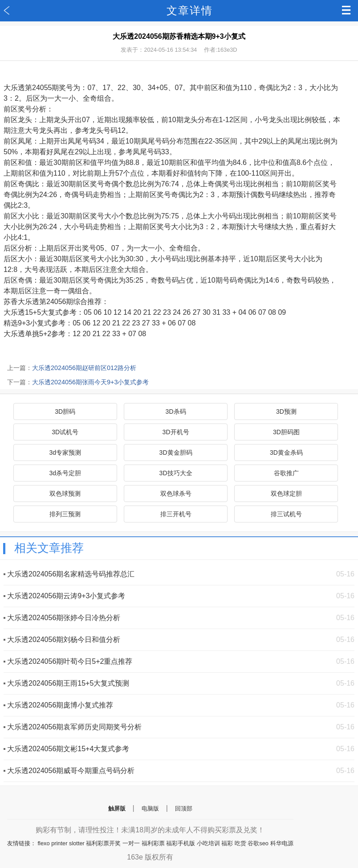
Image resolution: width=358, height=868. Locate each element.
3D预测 (286, 411)
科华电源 (282, 843)
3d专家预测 (65, 453)
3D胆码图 (286, 432)
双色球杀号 (176, 494)
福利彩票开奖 (103, 843)
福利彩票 (153, 843)
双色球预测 (65, 494)
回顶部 (184, 808)
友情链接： (22, 843)
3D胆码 (65, 411)
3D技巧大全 (176, 473)
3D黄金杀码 (286, 453)
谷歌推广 (286, 473)
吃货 (240, 843)
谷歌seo (258, 843)
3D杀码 (176, 411)
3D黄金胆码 (176, 453)
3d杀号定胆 (65, 473)
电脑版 (150, 808)
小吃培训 (208, 843)
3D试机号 (65, 432)
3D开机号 (176, 432)
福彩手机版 (181, 843)
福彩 (227, 843)
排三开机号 (176, 514)
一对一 (131, 843)
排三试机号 (286, 514)
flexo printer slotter (61, 843)
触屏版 (117, 808)
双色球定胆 (286, 494)
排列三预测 (65, 514)
